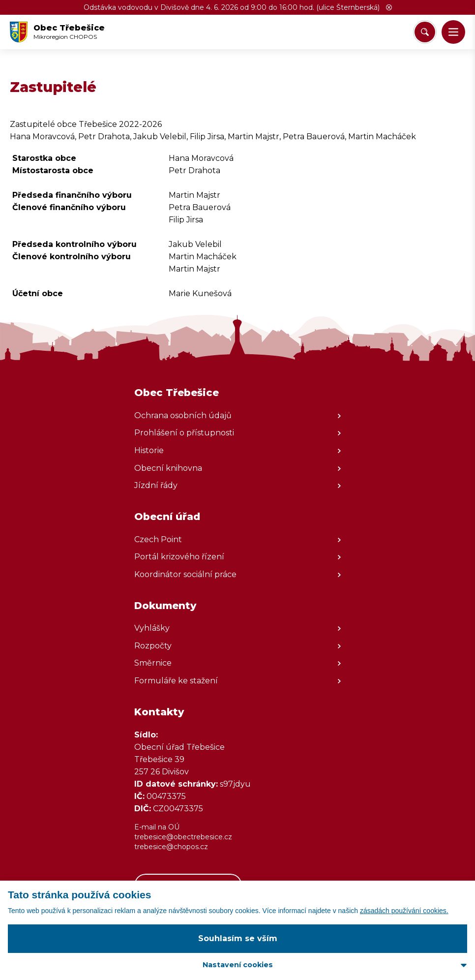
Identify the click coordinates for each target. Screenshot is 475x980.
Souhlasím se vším (238, 938)
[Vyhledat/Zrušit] (425, 32)
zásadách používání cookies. (404, 911)
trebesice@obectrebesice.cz (183, 837)
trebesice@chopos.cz (171, 847)
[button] (389, 7)
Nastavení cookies (238, 965)
